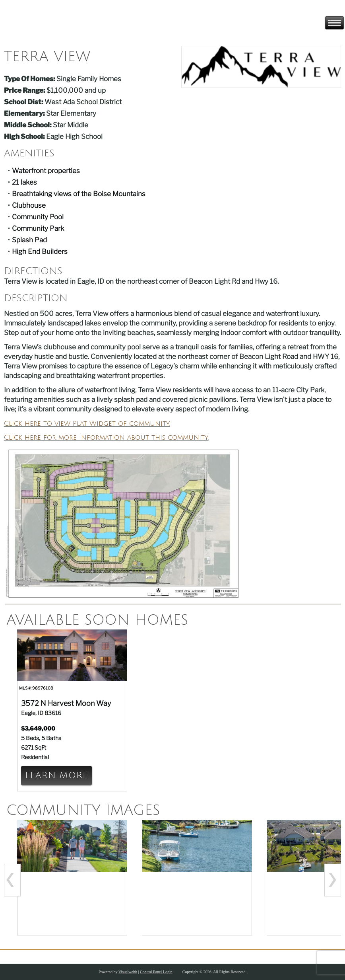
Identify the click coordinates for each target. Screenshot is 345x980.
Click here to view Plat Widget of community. (87, 424)
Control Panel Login (156, 972)
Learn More (56, 775)
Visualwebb (128, 972)
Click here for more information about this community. (106, 437)
